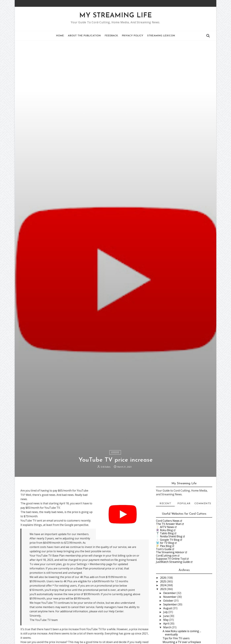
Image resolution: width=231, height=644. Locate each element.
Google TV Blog (170, 540)
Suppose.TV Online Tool (171, 559)
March (168, 627)
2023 (163, 589)
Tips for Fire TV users (176, 638)
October (169, 601)
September (170, 604)
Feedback (111, 36)
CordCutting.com (166, 556)
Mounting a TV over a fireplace (182, 642)
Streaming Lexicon (161, 36)
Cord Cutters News (168, 521)
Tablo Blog (167, 533)
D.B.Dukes (106, 467)
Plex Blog (166, 546)
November (170, 597)
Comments (203, 504)
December (170, 593)
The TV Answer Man (169, 524)
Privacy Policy (133, 36)
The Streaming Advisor (170, 552)
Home (60, 36)
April (166, 624)
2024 (163, 585)
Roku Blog (166, 530)
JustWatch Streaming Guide (173, 562)
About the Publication (84, 36)
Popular (184, 504)
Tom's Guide (164, 549)
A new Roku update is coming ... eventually (182, 633)
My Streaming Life (116, 16)
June (166, 616)
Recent (165, 504)
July (166, 612)
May (166, 620)
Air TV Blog (167, 543)
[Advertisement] (115, 66)
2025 (163, 581)
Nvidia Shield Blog (171, 536)
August (168, 608)
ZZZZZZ (115, 452)
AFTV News (167, 527)
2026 (163, 578)
